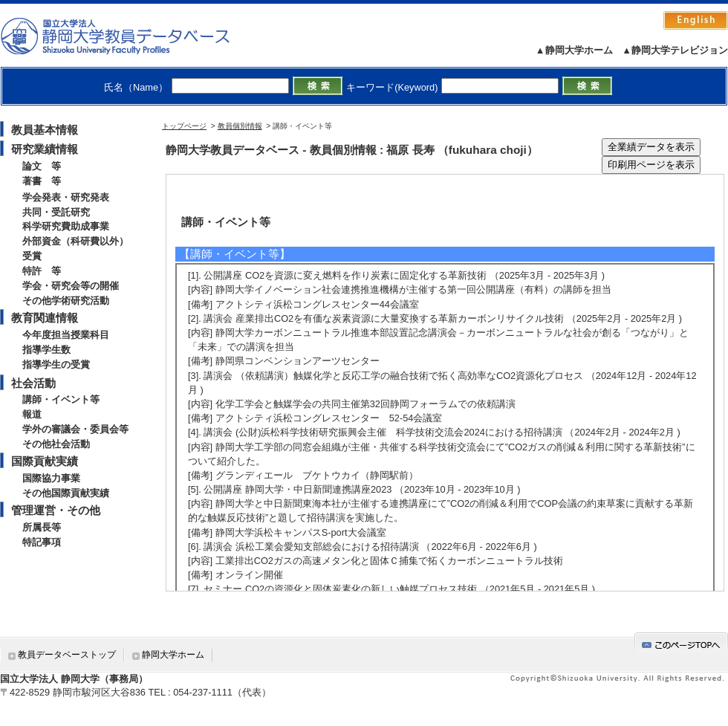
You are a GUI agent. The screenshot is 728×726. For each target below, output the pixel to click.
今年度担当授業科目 (66, 335)
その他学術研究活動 (66, 301)
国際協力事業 (51, 478)
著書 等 (42, 181)
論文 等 (42, 166)
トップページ (184, 126)
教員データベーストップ (67, 655)
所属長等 (42, 527)
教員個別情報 (240, 126)
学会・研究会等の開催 (71, 286)
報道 (32, 414)
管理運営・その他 (56, 510)
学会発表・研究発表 (66, 197)
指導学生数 (46, 350)
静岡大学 (130, 36)
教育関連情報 (45, 318)
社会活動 (33, 383)
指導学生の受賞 (56, 364)
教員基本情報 (45, 130)
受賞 (32, 256)
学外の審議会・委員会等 (75, 429)
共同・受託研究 (56, 212)
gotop (681, 642)
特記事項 (42, 542)
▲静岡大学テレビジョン (675, 50)
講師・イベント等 (61, 399)
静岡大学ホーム (173, 655)
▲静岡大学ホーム (574, 50)
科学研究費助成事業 (66, 226)
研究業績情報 (45, 149)
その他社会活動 (56, 444)
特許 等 (42, 271)
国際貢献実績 (45, 461)
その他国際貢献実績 (66, 493)
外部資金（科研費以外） (75, 241)
